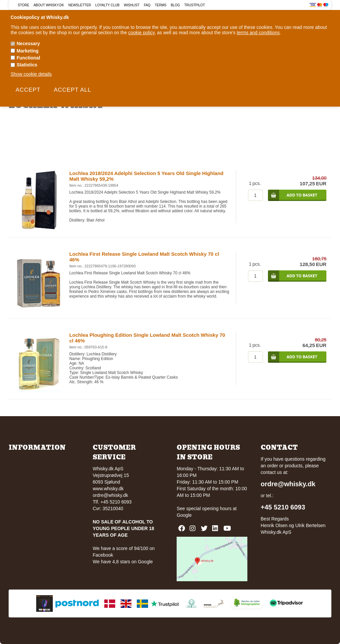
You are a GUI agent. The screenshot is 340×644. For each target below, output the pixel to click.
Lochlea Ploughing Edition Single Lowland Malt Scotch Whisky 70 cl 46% (147, 338)
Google (184, 515)
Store (24, 5)
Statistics (27, 65)
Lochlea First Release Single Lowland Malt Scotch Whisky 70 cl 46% (144, 257)
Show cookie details (31, 74)
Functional (28, 58)
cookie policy (141, 33)
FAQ (147, 5)
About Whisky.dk (49, 5)
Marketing (28, 51)
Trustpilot (195, 5)
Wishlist (132, 5)
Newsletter (80, 5)
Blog (175, 5)
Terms (161, 5)
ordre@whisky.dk (110, 495)
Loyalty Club (107, 5)
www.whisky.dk (108, 489)
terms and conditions (258, 33)
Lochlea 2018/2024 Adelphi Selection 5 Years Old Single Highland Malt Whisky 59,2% (146, 176)
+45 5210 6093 (283, 507)
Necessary (28, 44)
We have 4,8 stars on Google (123, 562)
